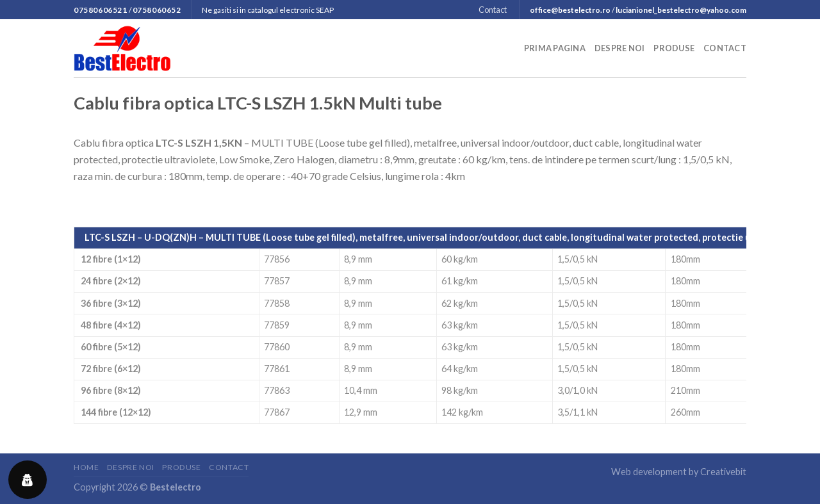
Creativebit (723, 472)
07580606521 (101, 10)
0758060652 (157, 10)
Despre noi (620, 48)
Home (86, 467)
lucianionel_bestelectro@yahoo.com (681, 10)
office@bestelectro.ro (570, 10)
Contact (493, 10)
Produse (674, 48)
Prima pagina (555, 48)
